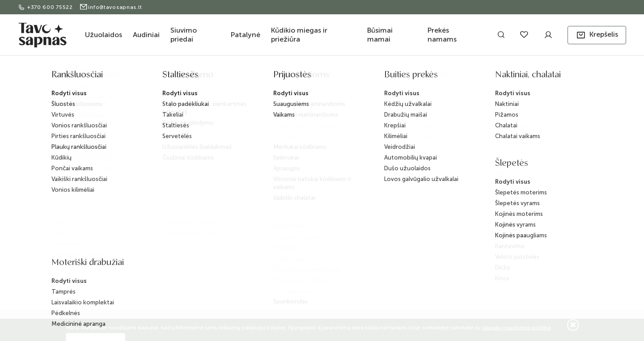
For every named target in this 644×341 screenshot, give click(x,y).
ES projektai (291, 212)
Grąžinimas (210, 196)
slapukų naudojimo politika (517, 328)
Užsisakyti (516, 193)
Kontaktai (287, 169)
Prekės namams (442, 35)
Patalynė (246, 35)
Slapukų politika (216, 239)
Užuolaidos (104, 35)
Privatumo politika (219, 225)
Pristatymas (210, 167)
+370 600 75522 (46, 7)
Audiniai (146, 35)
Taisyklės (207, 210)
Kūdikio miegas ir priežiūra (299, 35)
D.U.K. (283, 198)
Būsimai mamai (380, 35)
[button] (597, 35)
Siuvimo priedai (184, 35)
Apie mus (288, 155)
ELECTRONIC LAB (122, 284)
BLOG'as (287, 183)
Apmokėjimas (214, 182)
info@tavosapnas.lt (111, 7)
